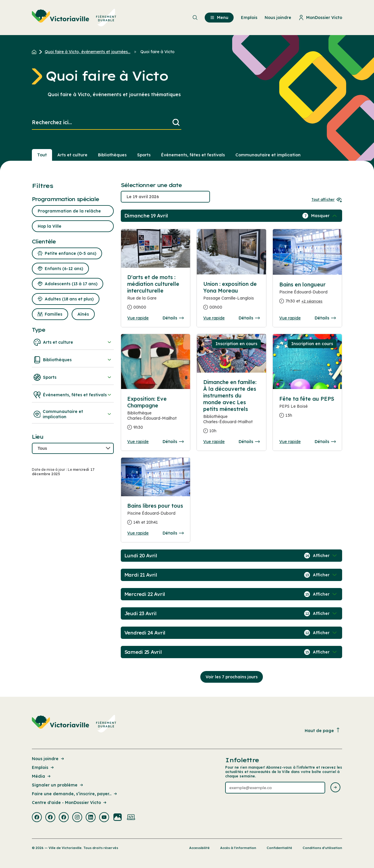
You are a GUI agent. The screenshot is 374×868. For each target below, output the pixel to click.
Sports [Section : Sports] (144, 155)
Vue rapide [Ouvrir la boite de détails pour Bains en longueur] (290, 318)
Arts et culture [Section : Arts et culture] (72, 155)
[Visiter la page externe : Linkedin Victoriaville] (91, 818)
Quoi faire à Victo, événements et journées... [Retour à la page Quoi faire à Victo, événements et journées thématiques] (88, 52)
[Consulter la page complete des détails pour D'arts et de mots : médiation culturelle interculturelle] (155, 295)
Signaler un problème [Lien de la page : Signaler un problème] (58, 785)
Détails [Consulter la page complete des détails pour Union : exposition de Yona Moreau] (249, 318)
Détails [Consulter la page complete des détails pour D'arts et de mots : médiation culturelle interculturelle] (173, 318)
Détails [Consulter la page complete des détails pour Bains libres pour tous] (173, 533)
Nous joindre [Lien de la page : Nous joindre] (48, 759)
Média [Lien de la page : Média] (42, 776)
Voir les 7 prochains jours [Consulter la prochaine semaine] (232, 677)
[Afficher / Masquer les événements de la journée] (325, 216)
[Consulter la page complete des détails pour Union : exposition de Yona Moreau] (231, 298)
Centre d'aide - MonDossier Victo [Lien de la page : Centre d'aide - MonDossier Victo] (70, 803)
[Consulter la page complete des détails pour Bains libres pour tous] (155, 516)
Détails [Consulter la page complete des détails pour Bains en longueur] (325, 318)
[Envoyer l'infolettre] (335, 788)
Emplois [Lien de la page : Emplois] (43, 767)
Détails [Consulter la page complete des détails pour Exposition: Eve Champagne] (173, 442)
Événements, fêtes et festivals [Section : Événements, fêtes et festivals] (193, 155)
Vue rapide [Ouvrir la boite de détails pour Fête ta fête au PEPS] (290, 442)
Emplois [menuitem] (249, 18)
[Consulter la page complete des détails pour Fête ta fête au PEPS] (307, 409)
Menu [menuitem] (219, 18)
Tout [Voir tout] (42, 155)
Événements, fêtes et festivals (73, 395)
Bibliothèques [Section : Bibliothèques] (112, 155)
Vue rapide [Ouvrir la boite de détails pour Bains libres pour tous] (138, 533)
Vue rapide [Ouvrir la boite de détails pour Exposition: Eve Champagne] (138, 442)
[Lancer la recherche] (176, 123)
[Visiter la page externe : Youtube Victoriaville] (104, 818)
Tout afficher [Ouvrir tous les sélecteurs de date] (327, 199)
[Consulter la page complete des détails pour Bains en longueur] (307, 295)
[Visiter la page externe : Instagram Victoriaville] (77, 818)
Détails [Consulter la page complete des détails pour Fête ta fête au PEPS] (325, 442)
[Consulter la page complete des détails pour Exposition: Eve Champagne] (155, 415)
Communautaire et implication (73, 414)
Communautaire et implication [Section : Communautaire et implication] (268, 155)
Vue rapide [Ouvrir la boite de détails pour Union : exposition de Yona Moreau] (214, 318)
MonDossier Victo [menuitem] (320, 18)
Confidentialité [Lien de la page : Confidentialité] (279, 848)
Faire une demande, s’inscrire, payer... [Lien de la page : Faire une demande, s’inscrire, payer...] (75, 794)
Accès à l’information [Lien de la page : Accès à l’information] (238, 848)
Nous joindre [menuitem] (278, 18)
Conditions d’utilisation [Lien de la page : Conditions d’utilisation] (322, 848)
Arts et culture (73, 342)
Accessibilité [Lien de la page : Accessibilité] (199, 848)
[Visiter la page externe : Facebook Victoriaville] (37, 818)
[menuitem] (74, 18)
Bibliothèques (73, 360)
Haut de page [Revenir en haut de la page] (323, 730)
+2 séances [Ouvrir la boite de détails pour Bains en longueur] (312, 301)
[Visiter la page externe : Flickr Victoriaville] (118, 818)
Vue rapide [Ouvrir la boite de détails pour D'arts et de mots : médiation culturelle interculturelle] (138, 318)
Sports (73, 377)
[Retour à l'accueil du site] (36, 52)
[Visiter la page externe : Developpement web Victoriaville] (131, 818)
